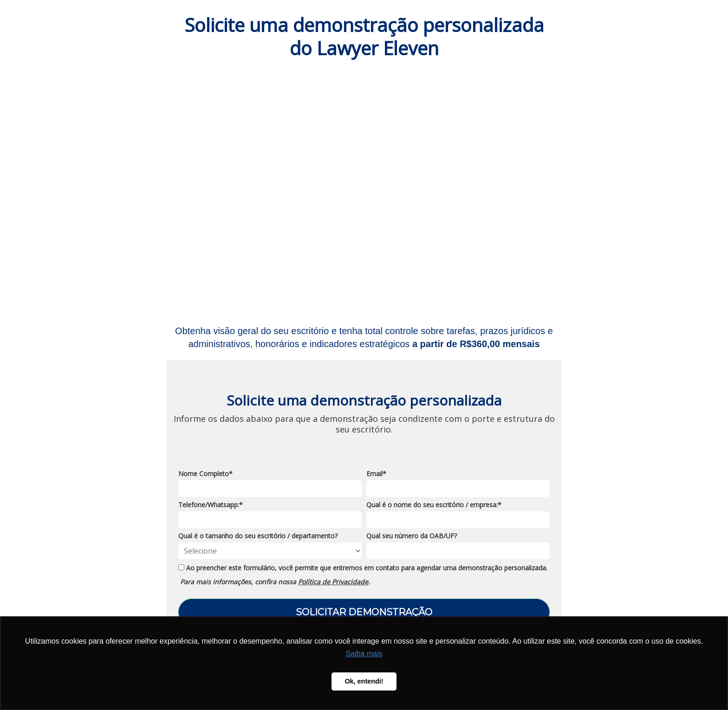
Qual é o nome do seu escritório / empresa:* (434, 505)
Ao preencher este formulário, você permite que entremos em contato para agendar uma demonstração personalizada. (363, 568)
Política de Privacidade (333, 582)
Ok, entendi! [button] (364, 681)
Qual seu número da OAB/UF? (412, 536)
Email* (376, 474)
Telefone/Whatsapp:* (211, 505)
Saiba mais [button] (364, 654)
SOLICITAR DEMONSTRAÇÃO (364, 612)
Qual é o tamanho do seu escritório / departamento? (258, 536)
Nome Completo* (205, 474)
